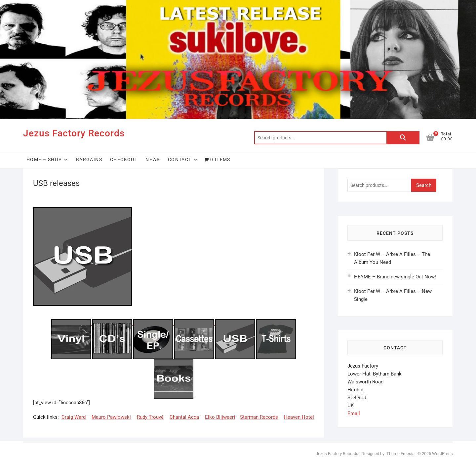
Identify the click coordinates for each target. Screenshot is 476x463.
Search (403, 138)
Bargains (89, 160)
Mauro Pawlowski (111, 417)
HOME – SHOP (44, 160)
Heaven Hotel (299, 417)
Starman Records (259, 417)
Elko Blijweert (220, 417)
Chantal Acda (184, 417)
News (153, 160)
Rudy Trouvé (150, 417)
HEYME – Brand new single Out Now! (395, 277)
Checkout (124, 160)
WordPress (442, 454)
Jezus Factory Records (74, 133)
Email (354, 413)
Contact (180, 160)
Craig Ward (74, 417)
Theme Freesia (400, 454)
